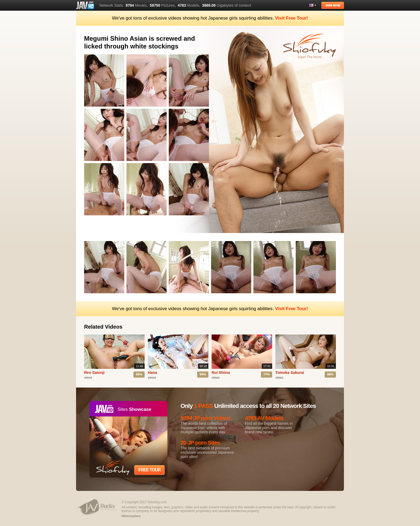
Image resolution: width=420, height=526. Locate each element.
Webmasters (131, 516)
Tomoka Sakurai (290, 373)
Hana (152, 373)
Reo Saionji (94, 373)
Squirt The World (310, 57)
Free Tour (149, 470)
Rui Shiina (221, 373)
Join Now (333, 5)
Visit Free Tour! (292, 18)
